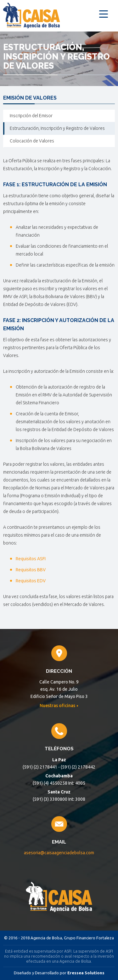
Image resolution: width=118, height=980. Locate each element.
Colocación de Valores (32, 141)
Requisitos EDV (31, 581)
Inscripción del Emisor (31, 116)
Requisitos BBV (31, 570)
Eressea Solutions (86, 973)
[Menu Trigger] (103, 13)
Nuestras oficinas (58, 706)
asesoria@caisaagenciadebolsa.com (59, 853)
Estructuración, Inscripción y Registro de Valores (57, 128)
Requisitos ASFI (31, 559)
